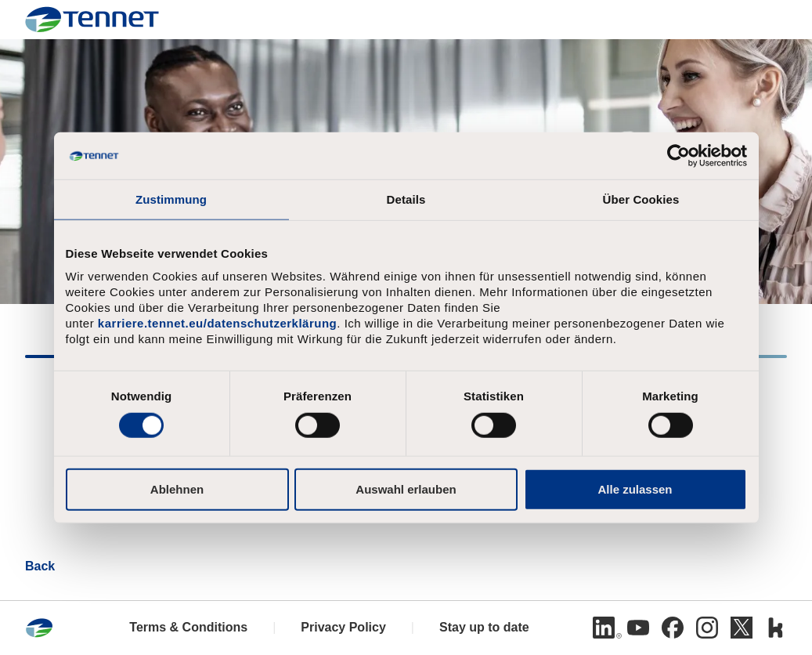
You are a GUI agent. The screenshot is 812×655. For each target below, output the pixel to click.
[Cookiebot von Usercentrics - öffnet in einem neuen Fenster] (678, 156)
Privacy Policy (343, 627)
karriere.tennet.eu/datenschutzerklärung (217, 323)
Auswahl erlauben (406, 489)
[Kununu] (776, 628)
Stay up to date (484, 627)
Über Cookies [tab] (641, 199)
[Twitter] (742, 628)
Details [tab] (406, 199)
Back (40, 566)
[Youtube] (638, 628)
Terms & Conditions (188, 627)
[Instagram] (707, 628)
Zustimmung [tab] (171, 199)
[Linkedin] (604, 628)
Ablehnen (177, 489)
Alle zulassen (635, 489)
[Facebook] (673, 628)
